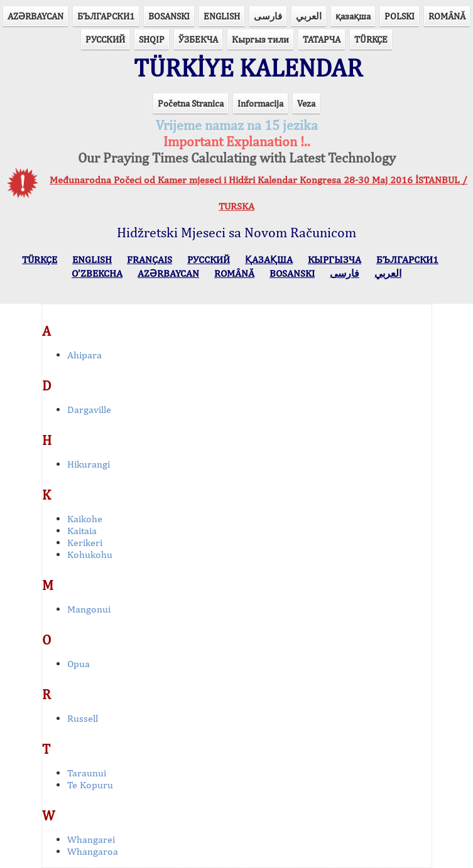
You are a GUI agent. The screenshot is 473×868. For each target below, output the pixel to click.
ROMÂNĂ (447, 16)
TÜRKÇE (371, 39)
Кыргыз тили (260, 39)
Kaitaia (82, 531)
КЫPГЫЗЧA (334, 260)
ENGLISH (222, 16)
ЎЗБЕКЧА (198, 39)
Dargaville (89, 410)
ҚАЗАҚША (269, 260)
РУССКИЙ (105, 39)
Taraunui (87, 773)
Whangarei (91, 839)
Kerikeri (85, 543)
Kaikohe (85, 519)
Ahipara (84, 355)
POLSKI (400, 16)
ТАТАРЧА (322, 39)
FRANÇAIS (150, 260)
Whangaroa (93, 851)
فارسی (268, 16)
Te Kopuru (90, 785)
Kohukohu (90, 555)
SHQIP (152, 39)
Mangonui (89, 609)
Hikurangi (89, 464)
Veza (306, 103)
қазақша (353, 16)
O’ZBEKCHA (97, 273)
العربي (309, 16)
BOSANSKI (169, 16)
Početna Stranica (191, 103)
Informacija (260, 103)
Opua (79, 664)
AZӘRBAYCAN (35, 16)
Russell (83, 718)
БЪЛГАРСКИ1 (106, 16)
